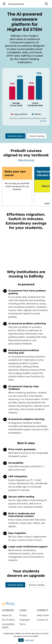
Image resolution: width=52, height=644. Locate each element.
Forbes (43, 121)
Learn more (29, 640)
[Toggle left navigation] (4, 4)
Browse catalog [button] (37, 136)
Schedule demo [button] (15, 136)
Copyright (25, 620)
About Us (7, 615)
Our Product (8, 620)
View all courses (26, 160)
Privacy (23, 615)
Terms (23, 624)
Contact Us (42, 620)
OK (21, 640)
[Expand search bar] (46, 4)
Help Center (43, 615)
